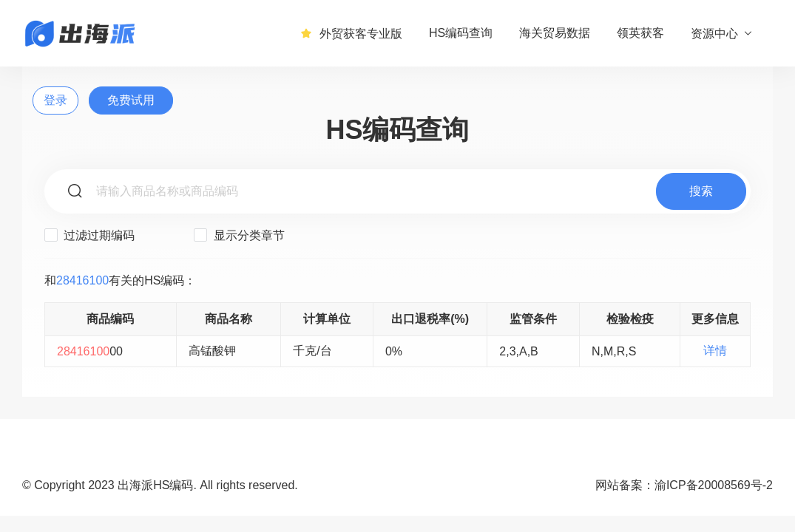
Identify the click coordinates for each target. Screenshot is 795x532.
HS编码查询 (461, 33)
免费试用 (131, 100)
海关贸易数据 (555, 33)
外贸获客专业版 (351, 33)
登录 (55, 100)
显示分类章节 (239, 235)
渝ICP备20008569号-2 (714, 485)
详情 (715, 351)
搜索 (701, 191)
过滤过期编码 (89, 235)
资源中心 (722, 33)
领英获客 (640, 33)
